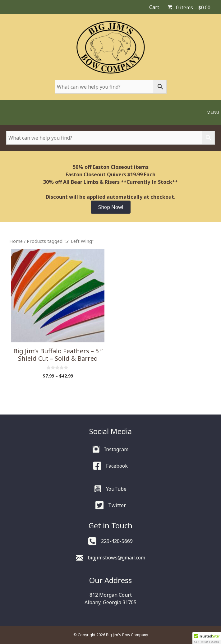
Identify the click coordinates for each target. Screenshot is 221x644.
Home (16, 241)
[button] (207, 638)
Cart (154, 7)
